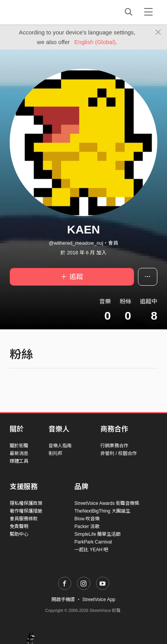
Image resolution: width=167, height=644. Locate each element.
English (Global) (95, 42)
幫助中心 (19, 534)
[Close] (158, 32)
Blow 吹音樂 (87, 519)
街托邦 (55, 453)
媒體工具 (19, 461)
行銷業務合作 (114, 446)
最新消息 (19, 453)
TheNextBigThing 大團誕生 (102, 511)
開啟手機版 (63, 600)
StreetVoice (42, 12)
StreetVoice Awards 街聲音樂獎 (107, 503)
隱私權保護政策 (26, 503)
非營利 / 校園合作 (119, 453)
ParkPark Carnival (93, 542)
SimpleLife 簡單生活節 (97, 534)
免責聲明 (19, 526)
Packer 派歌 (87, 526)
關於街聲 (19, 446)
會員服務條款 (24, 519)
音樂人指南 (60, 446)
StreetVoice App (99, 600)
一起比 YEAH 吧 (91, 550)
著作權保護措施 (26, 511)
